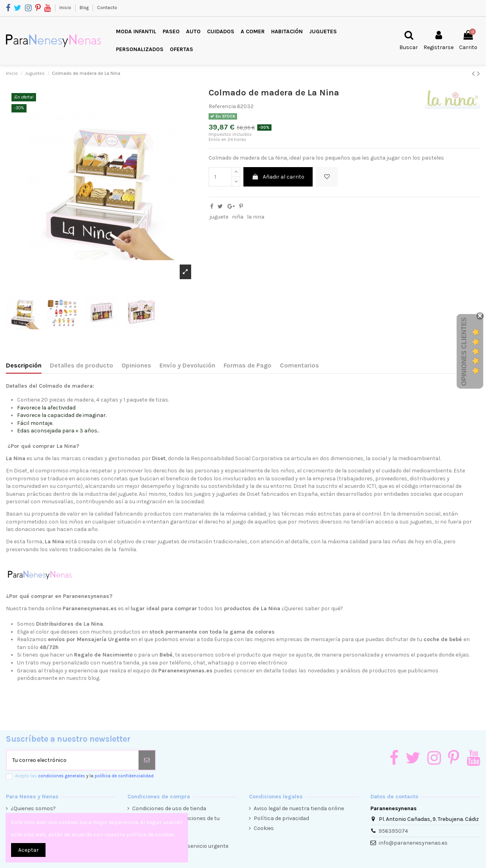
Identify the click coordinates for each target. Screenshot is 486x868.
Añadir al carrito (278, 177)
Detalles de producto (82, 365)
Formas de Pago (248, 365)
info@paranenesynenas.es (413, 843)
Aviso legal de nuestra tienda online (299, 808)
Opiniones (136, 365)
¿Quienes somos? (33, 808)
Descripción (24, 365)
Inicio (66, 8)
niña (238, 217)
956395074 (393, 831)
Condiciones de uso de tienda (169, 808)
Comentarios (299, 365)
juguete (219, 217)
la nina (256, 217)
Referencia (222, 106)
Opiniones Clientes (464, 352)
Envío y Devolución (187, 365)
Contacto (107, 8)
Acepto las (84, 776)
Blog (85, 8)
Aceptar (28, 850)
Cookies (264, 828)
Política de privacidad (281, 818)
